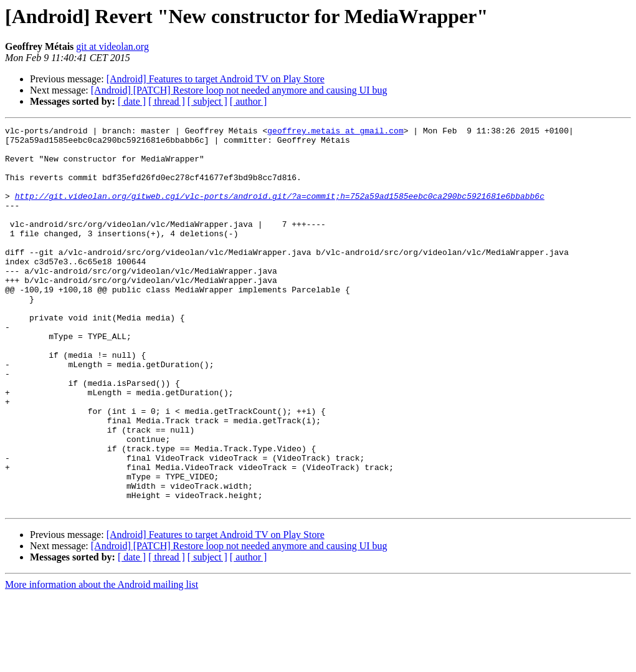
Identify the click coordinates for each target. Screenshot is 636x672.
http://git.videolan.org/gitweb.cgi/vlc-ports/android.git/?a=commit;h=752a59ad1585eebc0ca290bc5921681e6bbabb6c (280, 211)
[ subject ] (207, 101)
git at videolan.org (112, 46)
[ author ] (249, 101)
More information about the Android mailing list (102, 661)
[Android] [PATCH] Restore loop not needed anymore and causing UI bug (239, 90)
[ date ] (132, 101)
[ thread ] (167, 101)
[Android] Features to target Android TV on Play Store (216, 79)
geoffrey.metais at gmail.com (335, 132)
